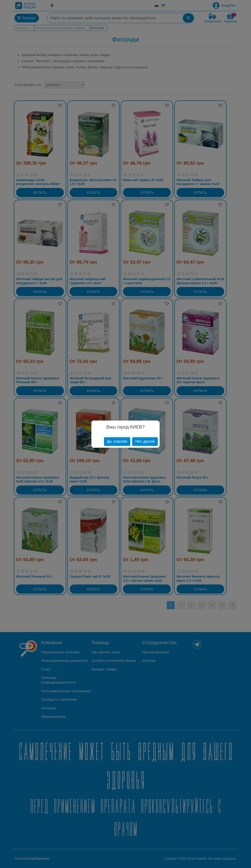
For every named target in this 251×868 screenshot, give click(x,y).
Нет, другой (145, 441)
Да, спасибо (117, 441)
